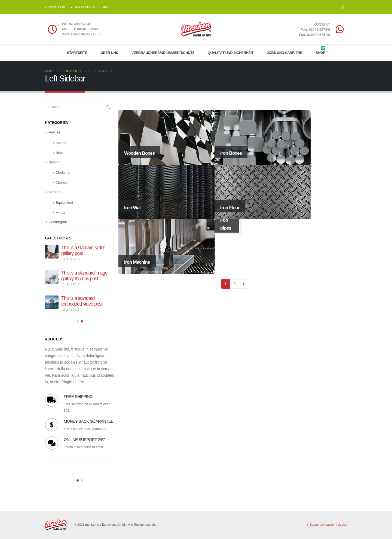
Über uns (109, 53)
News (60, 153)
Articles (55, 132)
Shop (320, 50)
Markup (55, 192)
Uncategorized (60, 222)
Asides (61, 143)
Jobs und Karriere (284, 53)
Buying (54, 162)
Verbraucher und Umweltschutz (163, 53)
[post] (52, 252)
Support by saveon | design (328, 525)
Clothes (62, 183)
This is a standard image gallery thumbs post (84, 276)
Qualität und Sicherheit (231, 53)
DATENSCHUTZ (83, 7)
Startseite (77, 53)
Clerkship (63, 173)
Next (244, 284)
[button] (78, 322)
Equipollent (64, 202)
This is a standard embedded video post (82, 301)
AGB (105, 7)
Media (60, 213)
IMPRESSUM (55, 7)
